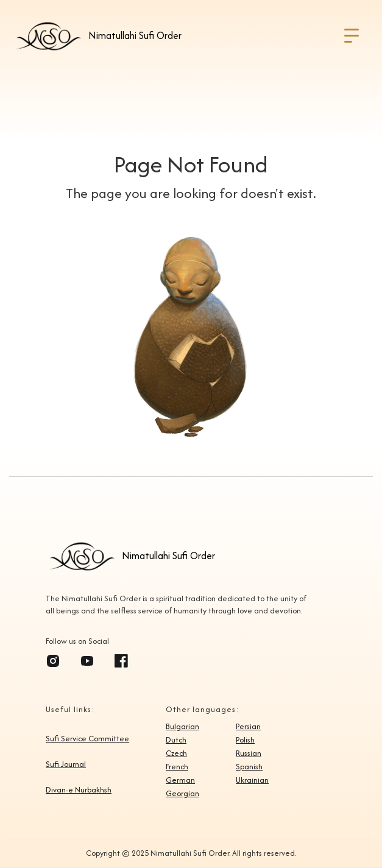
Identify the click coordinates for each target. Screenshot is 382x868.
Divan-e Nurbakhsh (79, 790)
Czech (176, 753)
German (180, 780)
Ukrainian (252, 780)
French (177, 767)
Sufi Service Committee (87, 739)
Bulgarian (182, 727)
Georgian (182, 794)
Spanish (249, 767)
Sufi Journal (66, 764)
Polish (245, 740)
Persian (248, 727)
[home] (97, 36)
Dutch (176, 740)
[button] (352, 36)
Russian (249, 753)
